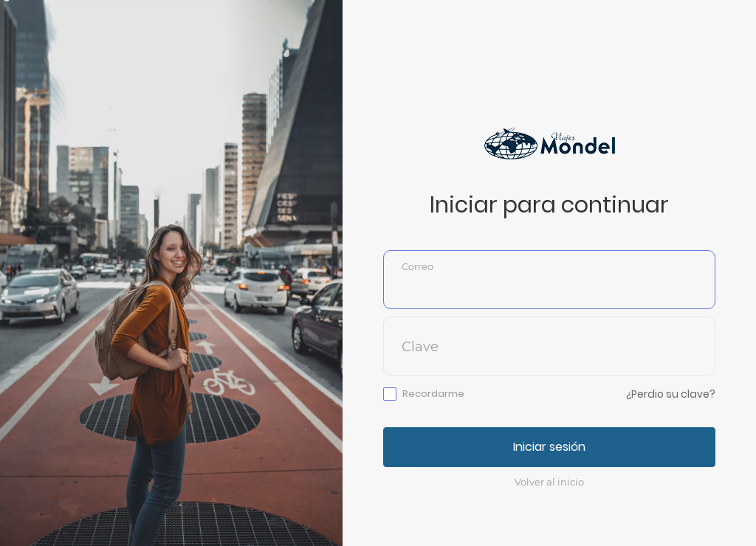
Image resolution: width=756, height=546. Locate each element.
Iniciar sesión (549, 447)
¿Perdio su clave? (671, 394)
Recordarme (433, 394)
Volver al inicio (549, 482)
